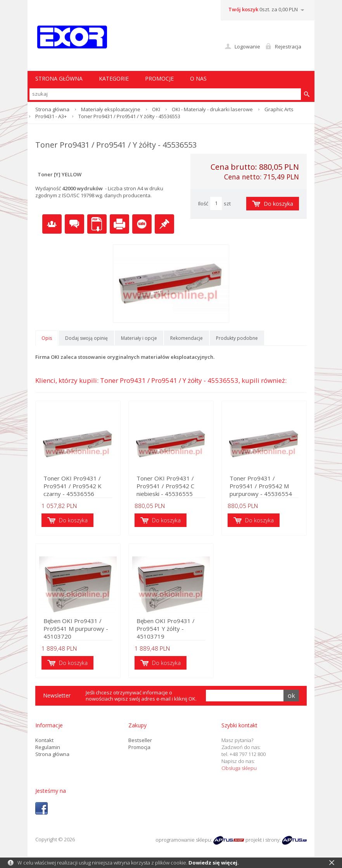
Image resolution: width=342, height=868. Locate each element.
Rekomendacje (187, 338)
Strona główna (52, 109)
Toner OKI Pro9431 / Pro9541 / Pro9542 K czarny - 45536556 (73, 486)
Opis (47, 338)
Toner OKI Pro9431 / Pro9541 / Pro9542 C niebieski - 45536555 (165, 486)
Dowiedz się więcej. (214, 863)
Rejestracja (288, 46)
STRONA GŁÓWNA (59, 78)
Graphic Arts (279, 109)
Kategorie (114, 78)
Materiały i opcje (139, 338)
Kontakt (44, 740)
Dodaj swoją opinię (86, 338)
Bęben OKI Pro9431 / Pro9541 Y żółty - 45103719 (166, 629)
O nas (198, 78)
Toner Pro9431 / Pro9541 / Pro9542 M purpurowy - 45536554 (261, 486)
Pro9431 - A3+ (51, 116)
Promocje (159, 78)
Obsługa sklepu (239, 768)
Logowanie (247, 46)
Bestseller (140, 740)
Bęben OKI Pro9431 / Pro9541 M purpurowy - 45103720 (76, 629)
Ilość (203, 203)
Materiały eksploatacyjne (111, 109)
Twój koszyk (243, 9)
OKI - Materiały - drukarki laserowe (212, 109)
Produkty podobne (237, 338)
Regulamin (48, 747)
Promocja (139, 747)
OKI (156, 109)
